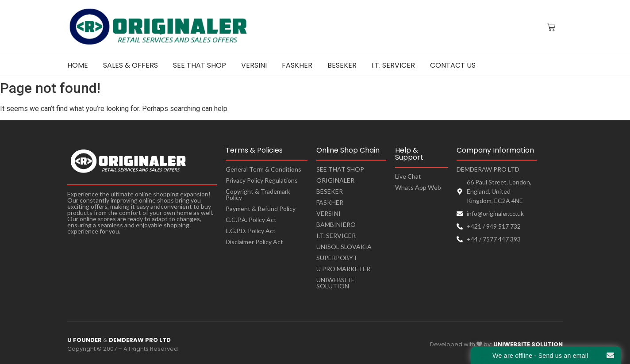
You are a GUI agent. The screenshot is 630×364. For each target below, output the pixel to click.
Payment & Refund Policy (261, 209)
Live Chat (408, 176)
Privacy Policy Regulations (262, 180)
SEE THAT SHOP (340, 169)
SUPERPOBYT (337, 258)
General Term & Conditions (263, 169)
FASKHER (330, 202)
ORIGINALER (335, 180)
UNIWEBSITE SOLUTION (336, 283)
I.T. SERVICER (336, 236)
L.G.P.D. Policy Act (251, 231)
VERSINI (328, 213)
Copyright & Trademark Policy (258, 194)
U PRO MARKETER (343, 269)
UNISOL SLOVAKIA (344, 247)
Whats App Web (418, 187)
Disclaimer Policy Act (254, 242)
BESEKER (330, 191)
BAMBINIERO (336, 224)
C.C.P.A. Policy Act (251, 220)
